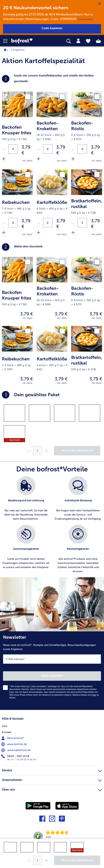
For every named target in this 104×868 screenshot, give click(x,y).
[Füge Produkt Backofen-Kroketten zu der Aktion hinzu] (38, 159)
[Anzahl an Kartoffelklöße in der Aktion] (48, 223)
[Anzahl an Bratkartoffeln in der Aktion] (82, 223)
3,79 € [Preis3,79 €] (26, 150)
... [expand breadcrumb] (10, 50)
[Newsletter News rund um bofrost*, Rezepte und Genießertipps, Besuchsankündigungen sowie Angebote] (52, 671)
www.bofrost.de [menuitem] (14, 744)
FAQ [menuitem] (5, 726)
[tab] (78, 41)
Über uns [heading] (52, 789)
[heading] (52, 247)
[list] (52, 527)
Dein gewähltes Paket (31, 395)
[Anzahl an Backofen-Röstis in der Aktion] (82, 149)
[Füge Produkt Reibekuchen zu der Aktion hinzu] (4, 232)
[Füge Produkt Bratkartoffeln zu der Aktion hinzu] (73, 232)
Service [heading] (52, 770)
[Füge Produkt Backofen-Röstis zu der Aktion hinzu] (73, 159)
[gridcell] (14, 413)
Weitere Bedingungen (86, 19)
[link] (29, 41)
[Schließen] (99, 4)
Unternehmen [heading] (52, 779)
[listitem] (26, 499)
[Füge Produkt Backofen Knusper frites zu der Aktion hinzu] (4, 159)
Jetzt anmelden (52, 676)
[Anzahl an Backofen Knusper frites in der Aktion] (13, 149)
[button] (7, 41)
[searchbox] (69, 41)
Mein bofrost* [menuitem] (13, 738)
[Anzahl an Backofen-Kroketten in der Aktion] (48, 149)
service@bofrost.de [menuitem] (16, 750)
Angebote (19, 50)
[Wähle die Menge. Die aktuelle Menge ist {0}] (38, 860)
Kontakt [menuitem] (7, 732)
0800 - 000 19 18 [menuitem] (16, 756)
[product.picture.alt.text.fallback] (17, 104)
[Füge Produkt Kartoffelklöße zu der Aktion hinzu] (38, 232)
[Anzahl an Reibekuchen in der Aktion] (13, 223)
